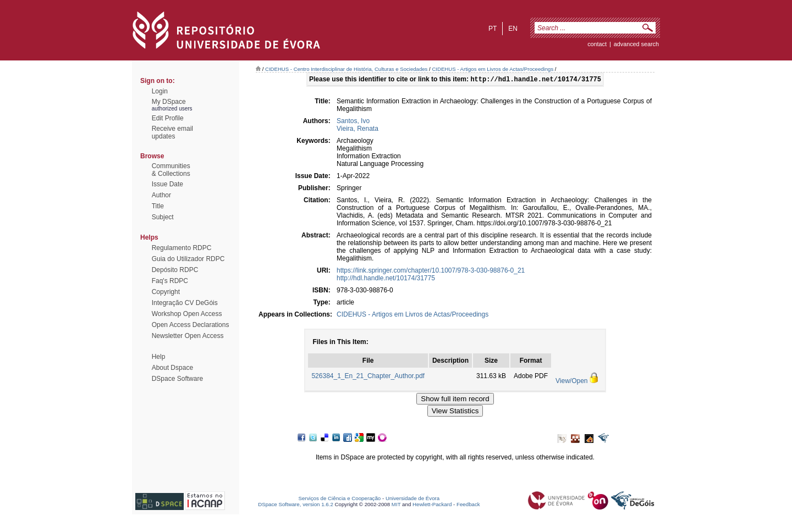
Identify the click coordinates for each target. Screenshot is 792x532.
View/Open (571, 382)
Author (161, 195)
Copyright (166, 292)
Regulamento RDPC (182, 248)
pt (493, 29)
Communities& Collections (171, 170)
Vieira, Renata (358, 130)
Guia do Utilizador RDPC (188, 259)
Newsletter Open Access (188, 336)
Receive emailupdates (172, 132)
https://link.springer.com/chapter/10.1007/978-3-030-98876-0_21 (431, 271)
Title (158, 206)
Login (160, 91)
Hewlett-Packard (432, 505)
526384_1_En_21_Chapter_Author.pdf (368, 377)
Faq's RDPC (170, 281)
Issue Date (167, 184)
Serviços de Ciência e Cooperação (340, 499)
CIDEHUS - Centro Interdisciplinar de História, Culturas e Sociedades (346, 69)
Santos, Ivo (353, 122)
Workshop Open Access (187, 314)
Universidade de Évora (413, 499)
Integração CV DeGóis (185, 303)
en (513, 29)
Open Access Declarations (191, 325)
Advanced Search (636, 44)
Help (159, 357)
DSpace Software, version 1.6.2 (296, 505)
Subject (163, 217)
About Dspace (172, 368)
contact (597, 44)
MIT (396, 505)
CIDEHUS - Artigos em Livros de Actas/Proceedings (493, 69)
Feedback (468, 505)
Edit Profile (168, 118)
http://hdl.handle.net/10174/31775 (386, 279)
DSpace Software (177, 379)
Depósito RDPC (175, 270)
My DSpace (169, 102)
